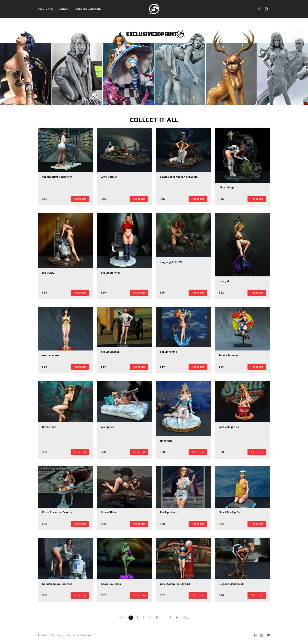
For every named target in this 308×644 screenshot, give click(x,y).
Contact (64, 9)
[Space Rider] (125, 487)
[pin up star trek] (125, 240)
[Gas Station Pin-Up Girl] (183, 559)
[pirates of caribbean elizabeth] (183, 150)
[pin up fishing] (183, 327)
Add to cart (80, 199)
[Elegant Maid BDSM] (242, 559)
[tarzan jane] (66, 402)
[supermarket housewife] (66, 150)
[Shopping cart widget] (266, 9)
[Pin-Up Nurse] (183, 487)
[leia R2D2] (66, 240)
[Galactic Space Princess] (66, 559)
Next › (186, 618)
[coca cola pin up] (242, 402)
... (164, 618)
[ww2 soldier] (125, 150)
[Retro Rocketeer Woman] (66, 487)
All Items (57, 635)
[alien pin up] (242, 155)
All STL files (46, 9)
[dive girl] (242, 245)
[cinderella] (183, 408)
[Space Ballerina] (125, 559)
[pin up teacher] (125, 327)
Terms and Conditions (88, 9)
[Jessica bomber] (242, 329)
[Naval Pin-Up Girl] (242, 487)
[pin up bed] (125, 402)
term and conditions (79, 635)
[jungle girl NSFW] (183, 235)
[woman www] (66, 329)
